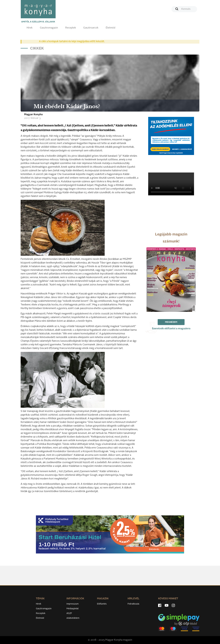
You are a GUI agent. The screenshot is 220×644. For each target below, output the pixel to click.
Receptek (71, 28)
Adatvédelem (73, 618)
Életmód (110, 28)
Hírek (30, 28)
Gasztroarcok (91, 28)
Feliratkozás (133, 604)
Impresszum (72, 604)
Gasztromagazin (49, 28)
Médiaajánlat (72, 609)
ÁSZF (69, 613)
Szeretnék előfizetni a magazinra (171, 329)
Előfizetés (102, 604)
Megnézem (171, 322)
